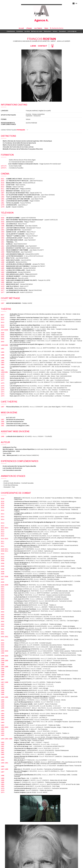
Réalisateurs (48, 31)
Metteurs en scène (37, 31)
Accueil (21, 28)
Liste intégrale (72, 31)
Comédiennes (11, 31)
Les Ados (27, 31)
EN (76, 3)
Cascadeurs (62, 31)
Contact (42, 46)
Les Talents (38, 28)
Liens (33, 46)
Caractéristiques (14, 130)
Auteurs (55, 31)
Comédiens (20, 31)
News (46, 28)
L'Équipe (29, 28)
